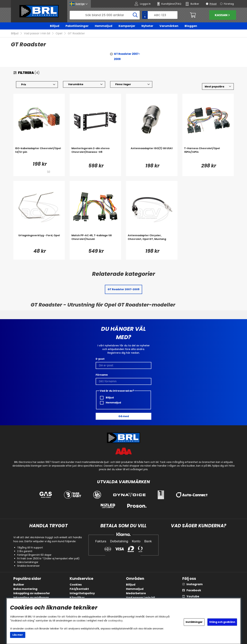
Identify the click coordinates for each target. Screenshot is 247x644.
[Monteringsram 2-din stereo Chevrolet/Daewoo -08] (95, 154)
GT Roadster (76, 34)
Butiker (19, 585)
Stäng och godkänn (222, 622)
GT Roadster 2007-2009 (127, 57)
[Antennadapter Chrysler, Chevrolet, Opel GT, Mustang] (152, 241)
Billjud (55, 26)
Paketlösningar (77, 26)
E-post (100, 359)
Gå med (124, 416)
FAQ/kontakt (79, 589)
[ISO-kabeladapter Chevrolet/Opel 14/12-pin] (39, 154)
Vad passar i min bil (37, 34)
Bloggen (191, 26)
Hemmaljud (104, 26)
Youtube (193, 596)
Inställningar (194, 622)
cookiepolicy (115, 621)
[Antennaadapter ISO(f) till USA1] (152, 154)
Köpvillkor (77, 598)
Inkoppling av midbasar (31, 598)
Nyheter (147, 26)
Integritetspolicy (82, 593)
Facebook (194, 590)
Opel (59, 34)
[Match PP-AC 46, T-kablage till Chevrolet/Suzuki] (95, 241)
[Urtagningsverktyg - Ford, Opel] (39, 241)
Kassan (223, 15)
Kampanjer (127, 26)
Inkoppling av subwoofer (32, 593)
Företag (229, 4)
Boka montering (25, 589)
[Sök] (105, 15)
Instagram (195, 584)
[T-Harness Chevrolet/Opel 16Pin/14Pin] (208, 154)
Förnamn (102, 375)
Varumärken (169, 26)
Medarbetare (136, 593)
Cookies (76, 585)
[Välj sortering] (218, 87)
